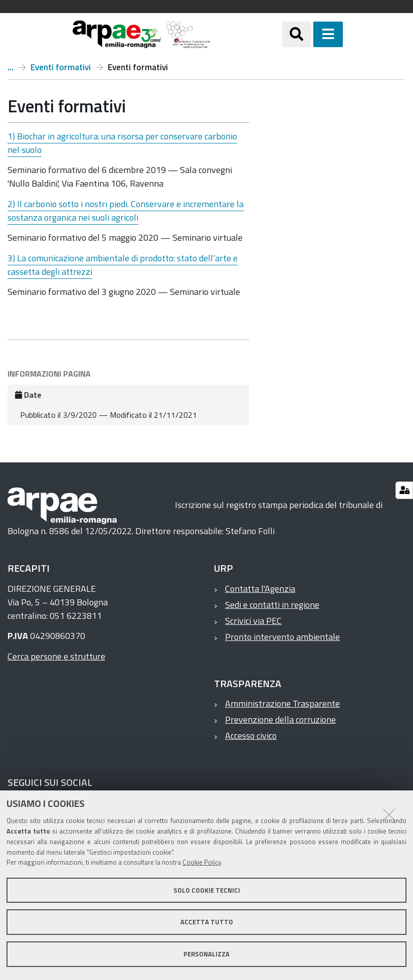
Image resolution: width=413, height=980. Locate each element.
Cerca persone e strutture (56, 656)
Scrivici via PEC (253, 621)
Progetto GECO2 (11, 67)
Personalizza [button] (207, 954)
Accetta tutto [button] (207, 922)
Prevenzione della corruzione (280, 719)
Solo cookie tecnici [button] (207, 890)
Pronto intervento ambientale (282, 637)
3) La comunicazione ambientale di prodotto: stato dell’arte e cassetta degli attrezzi (123, 265)
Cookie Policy (202, 862)
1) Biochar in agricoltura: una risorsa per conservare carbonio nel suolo (122, 143)
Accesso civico (251, 736)
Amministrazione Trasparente (282, 703)
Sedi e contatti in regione (272, 605)
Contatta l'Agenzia (260, 589)
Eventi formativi (61, 67)
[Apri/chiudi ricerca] (296, 34)
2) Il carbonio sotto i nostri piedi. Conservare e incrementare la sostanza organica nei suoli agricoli (126, 211)
